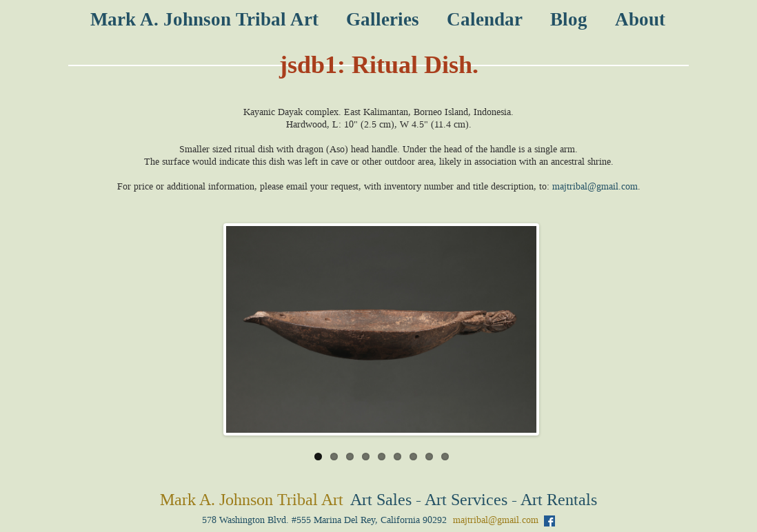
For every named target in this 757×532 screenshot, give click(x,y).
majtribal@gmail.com (595, 186)
